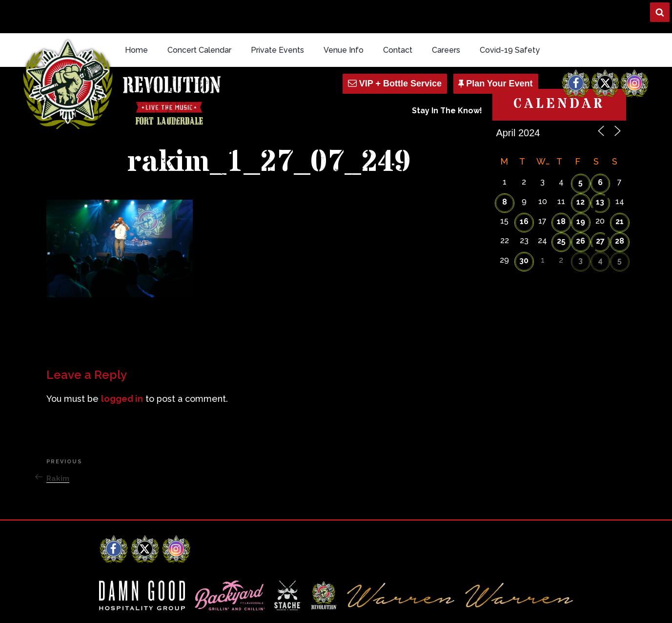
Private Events (277, 16)
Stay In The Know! (447, 77)
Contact (398, 16)
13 (600, 168)
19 (581, 188)
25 (561, 207)
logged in (122, 365)
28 (620, 207)
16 (524, 188)
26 (580, 207)
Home (136, 16)
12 (580, 168)
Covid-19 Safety (510, 16)
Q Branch (559, 607)
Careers (446, 16)
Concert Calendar (199, 16)
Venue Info (344, 16)
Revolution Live (151, 607)
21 (620, 188)
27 (600, 207)
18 (561, 188)
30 (524, 227)
